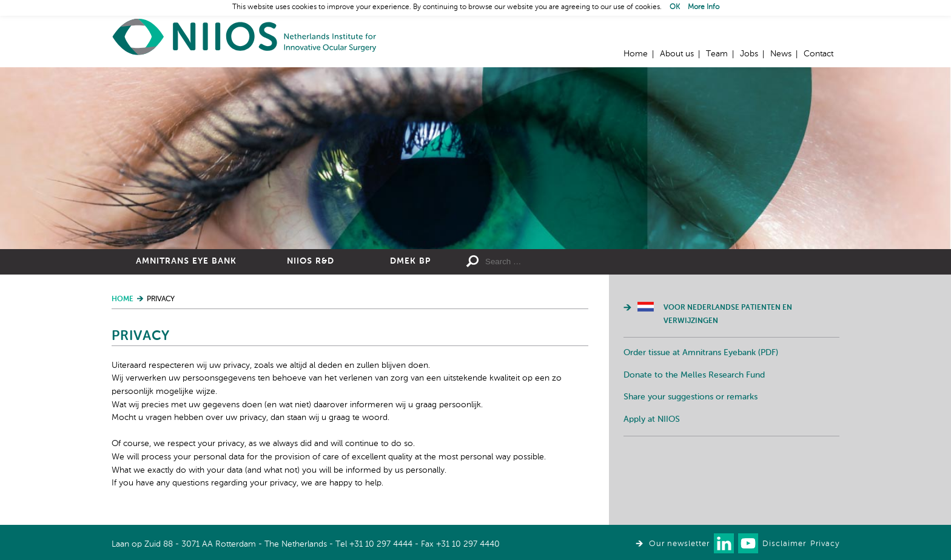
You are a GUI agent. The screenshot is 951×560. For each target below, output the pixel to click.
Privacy (825, 544)
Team (717, 54)
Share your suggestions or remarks (691, 397)
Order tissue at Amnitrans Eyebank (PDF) (701, 353)
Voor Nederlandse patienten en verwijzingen (728, 315)
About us (677, 54)
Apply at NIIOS (652, 419)
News (781, 54)
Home (245, 37)
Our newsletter (679, 544)
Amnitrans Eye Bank (186, 261)
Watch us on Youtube (748, 543)
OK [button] (675, 7)
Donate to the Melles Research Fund (694, 375)
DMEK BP (410, 261)
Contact (818, 54)
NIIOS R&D (311, 261)
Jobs (749, 54)
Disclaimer (784, 544)
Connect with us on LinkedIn (724, 543)
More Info (704, 7)
